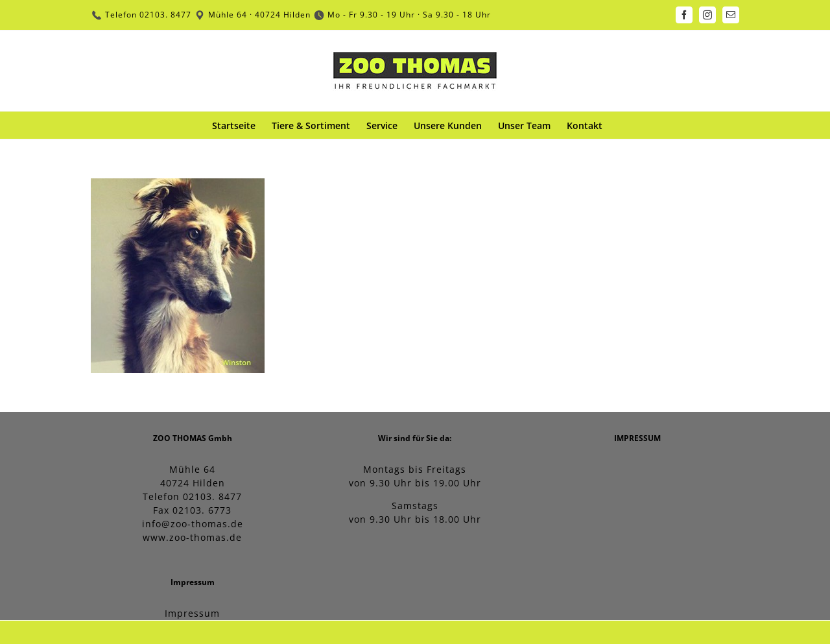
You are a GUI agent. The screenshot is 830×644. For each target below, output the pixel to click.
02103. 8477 (165, 15)
